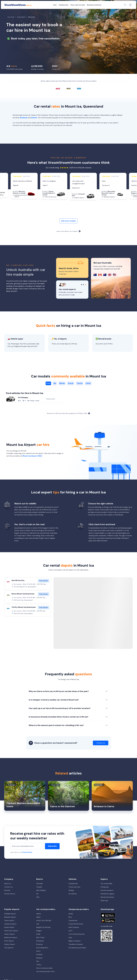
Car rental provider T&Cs (45, 977)
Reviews (7, 896)
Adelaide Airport (10, 919)
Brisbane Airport (10, 923)
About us (8, 889)
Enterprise (40, 946)
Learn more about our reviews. (67, 237)
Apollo (71, 919)
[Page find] (121, 5)
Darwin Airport (9, 933)
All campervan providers (77, 953)
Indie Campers (74, 933)
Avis (38, 929)
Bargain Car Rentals (43, 933)
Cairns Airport (9, 926)
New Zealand (41, 896)
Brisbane (24, 123)
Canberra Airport (10, 929)
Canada (39, 892)
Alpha (38, 923)
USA (38, 903)
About (102, 5)
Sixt (38, 967)
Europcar (40, 950)
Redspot (39, 963)
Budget (39, 936)
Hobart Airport (10, 940)
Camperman (73, 926)
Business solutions (83, 5)
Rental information (107, 903)
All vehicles (73, 899)
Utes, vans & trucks (66, 5)
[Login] (130, 5)
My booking (110, 5)
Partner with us (10, 899)
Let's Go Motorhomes (77, 940)
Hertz (38, 957)
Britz (70, 923)
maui (70, 943)
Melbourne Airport (11, 943)
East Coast (40, 943)
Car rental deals (106, 889)
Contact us (8, 892)
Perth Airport (9, 946)
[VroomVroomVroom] (18, 5)
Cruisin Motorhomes (76, 929)
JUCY (70, 936)
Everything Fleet (42, 953)
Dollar (38, 940)
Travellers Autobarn (76, 950)
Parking (71, 896)
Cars (43, 5)
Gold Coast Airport (11, 936)
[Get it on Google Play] (108, 926)
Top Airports (9, 953)
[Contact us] (126, 5)
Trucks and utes (74, 892)
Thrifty (39, 970)
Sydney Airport (10, 950)
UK (37, 899)
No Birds (39, 960)
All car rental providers (45, 974)
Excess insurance (107, 896)
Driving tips (105, 892)
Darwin (34, 123)
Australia (39, 889)
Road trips (104, 906)
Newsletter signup (107, 899)
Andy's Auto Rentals (44, 926)
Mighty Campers (75, 946)
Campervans (52, 5)
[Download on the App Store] (108, 921)
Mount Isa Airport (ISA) (32, 462)
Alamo (39, 919)
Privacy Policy (27, 858)
